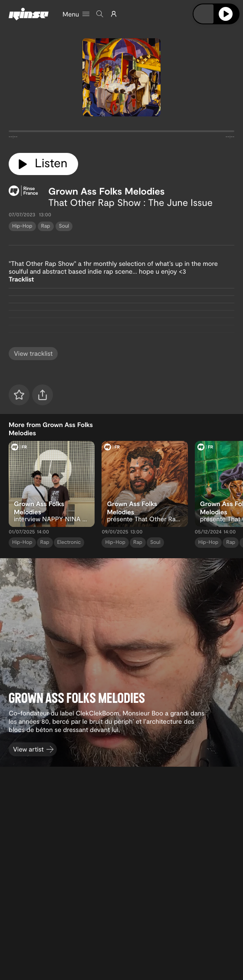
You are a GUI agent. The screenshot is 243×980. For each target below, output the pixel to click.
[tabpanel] (121, 133)
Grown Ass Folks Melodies (106, 191)
